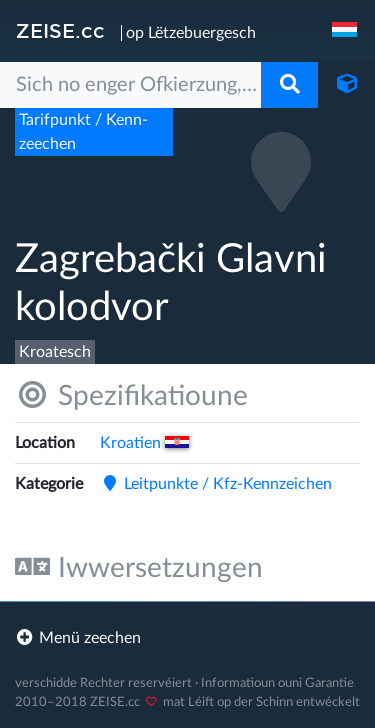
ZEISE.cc (60, 31)
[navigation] (346, 31)
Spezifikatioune (131, 395)
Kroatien (144, 443)
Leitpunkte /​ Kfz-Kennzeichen (216, 484)
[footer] (187, 638)
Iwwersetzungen (139, 567)
